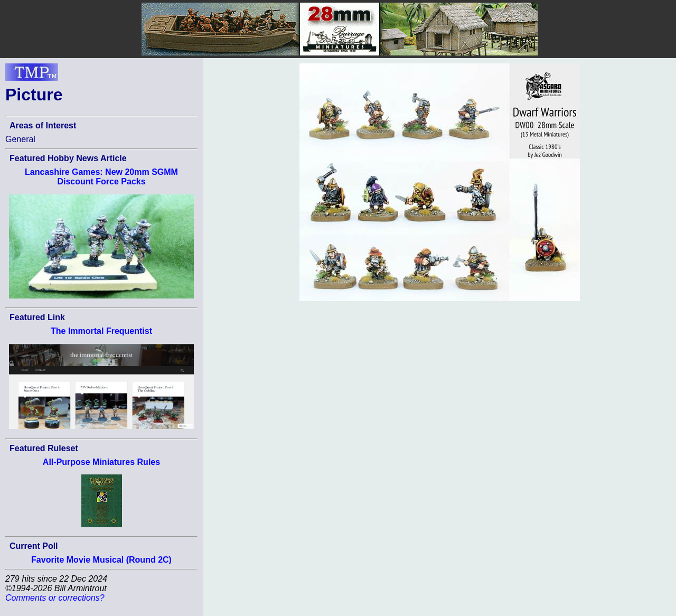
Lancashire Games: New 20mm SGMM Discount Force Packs (101, 177)
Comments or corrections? (55, 598)
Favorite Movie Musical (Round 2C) (101, 560)
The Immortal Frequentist (101, 331)
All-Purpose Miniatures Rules (101, 462)
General (20, 139)
